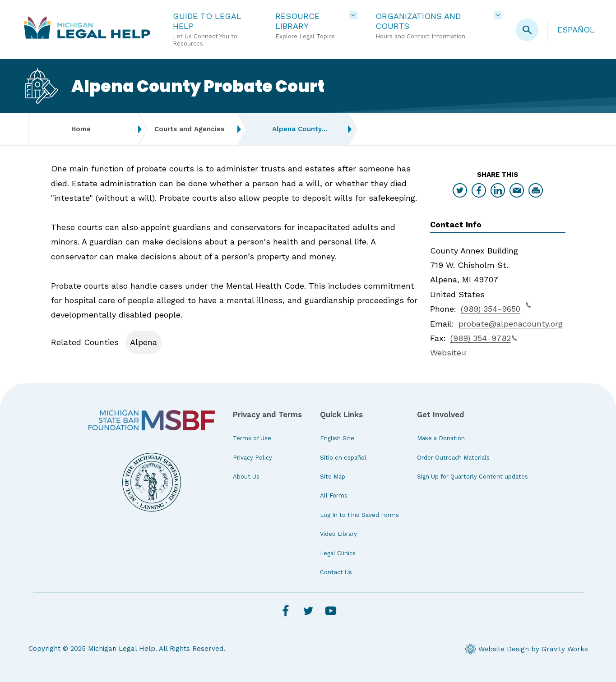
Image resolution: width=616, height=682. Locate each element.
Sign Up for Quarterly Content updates (472, 477)
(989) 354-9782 (484, 338)
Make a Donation (441, 438)
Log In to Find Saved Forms (359, 515)
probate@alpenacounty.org (511, 324)
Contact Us (336, 572)
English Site (337, 438)
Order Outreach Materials (453, 458)
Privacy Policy (252, 458)
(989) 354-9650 (496, 308)
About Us (246, 477)
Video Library (338, 534)
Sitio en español (343, 458)
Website (449, 353)
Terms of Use (252, 438)
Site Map (333, 477)
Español (576, 30)
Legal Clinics (338, 553)
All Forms (334, 495)
